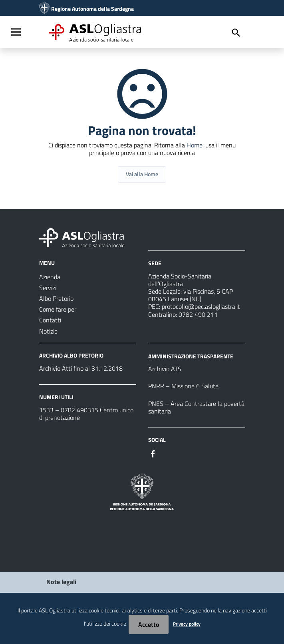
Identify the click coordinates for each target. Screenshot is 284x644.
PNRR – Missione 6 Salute (183, 386)
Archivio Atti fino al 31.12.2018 (81, 368)
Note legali (61, 582)
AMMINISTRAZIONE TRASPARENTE (191, 356)
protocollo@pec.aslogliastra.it (201, 306)
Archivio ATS (165, 369)
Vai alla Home (142, 174)
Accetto (149, 624)
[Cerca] (236, 33)
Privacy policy (187, 624)
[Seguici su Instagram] (167, 453)
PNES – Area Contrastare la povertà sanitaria (196, 407)
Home (195, 145)
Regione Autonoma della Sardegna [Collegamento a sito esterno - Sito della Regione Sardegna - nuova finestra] (92, 9)
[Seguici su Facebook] (153, 453)
